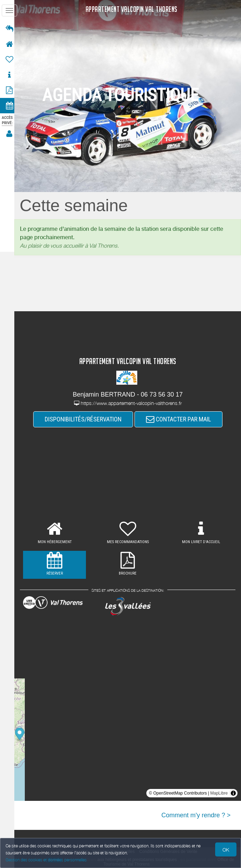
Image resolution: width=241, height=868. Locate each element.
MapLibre (219, 793)
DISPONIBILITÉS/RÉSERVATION (85, 419)
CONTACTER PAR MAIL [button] (181, 419)
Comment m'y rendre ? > (196, 815)
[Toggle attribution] (233, 793)
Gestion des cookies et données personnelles (46, 860)
